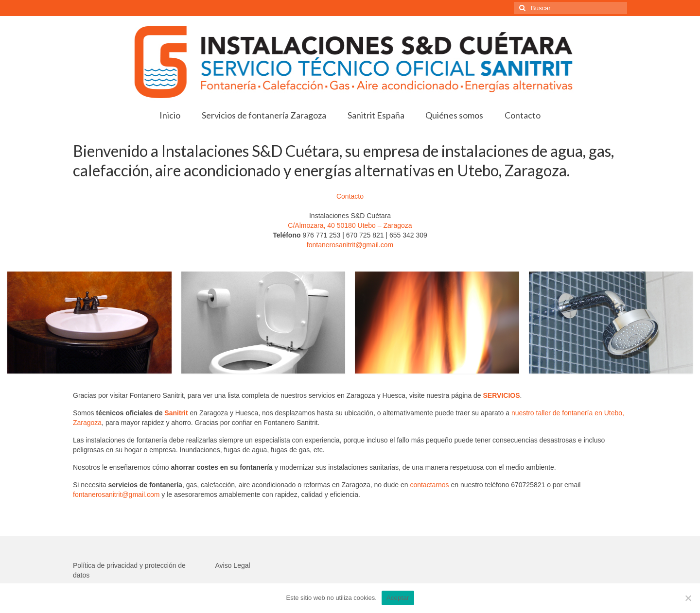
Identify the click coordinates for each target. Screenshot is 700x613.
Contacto (350, 196)
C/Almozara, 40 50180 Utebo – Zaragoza (350, 225)
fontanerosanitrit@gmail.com (350, 245)
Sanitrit (176, 413)
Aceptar (398, 598)
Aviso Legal (233, 565)
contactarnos (429, 485)
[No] (688, 598)
